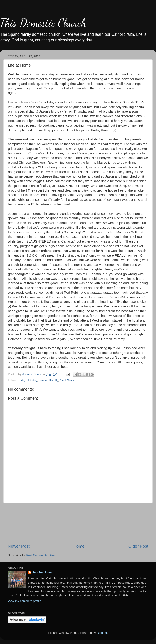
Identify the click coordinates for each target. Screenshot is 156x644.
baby (22, 380)
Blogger (102, 633)
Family (54, 380)
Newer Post (19, 546)
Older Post (138, 546)
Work (71, 380)
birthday (32, 380)
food (63, 380)
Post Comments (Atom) (42, 555)
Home (79, 546)
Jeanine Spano (43, 572)
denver (43, 380)
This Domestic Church (43, 23)
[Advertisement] (78, 523)
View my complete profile (25, 601)
